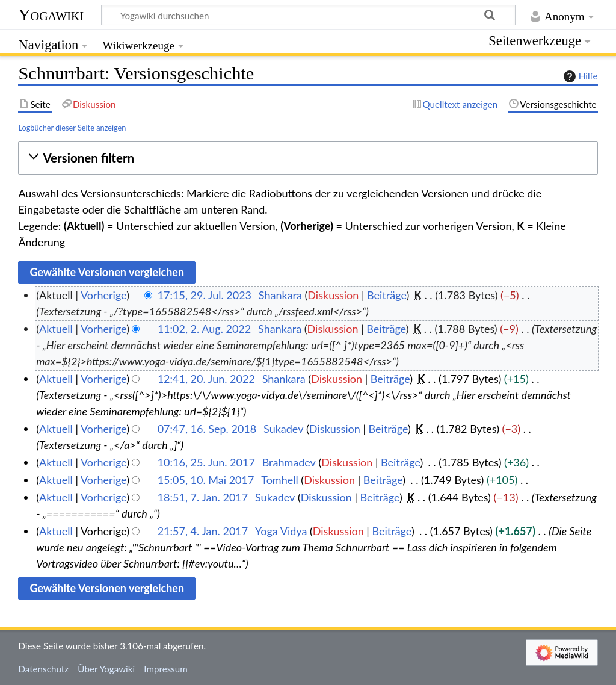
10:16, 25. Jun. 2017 (206, 462)
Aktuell (56, 329)
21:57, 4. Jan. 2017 (203, 531)
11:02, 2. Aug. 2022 (205, 329)
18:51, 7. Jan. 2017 (203, 497)
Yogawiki (51, 15)
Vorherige (103, 295)
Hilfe (579, 76)
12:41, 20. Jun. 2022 (206, 379)
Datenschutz (43, 669)
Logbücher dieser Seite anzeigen (72, 128)
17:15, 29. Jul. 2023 (205, 295)
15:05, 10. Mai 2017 (206, 480)
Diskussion (333, 295)
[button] (308, 158)
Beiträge (387, 295)
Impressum (166, 669)
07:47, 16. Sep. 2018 (207, 429)
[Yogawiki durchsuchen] (308, 15)
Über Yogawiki (106, 669)
